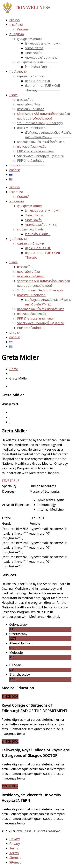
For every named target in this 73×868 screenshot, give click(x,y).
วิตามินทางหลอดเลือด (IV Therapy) (40, 123)
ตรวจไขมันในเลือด (28, 104)
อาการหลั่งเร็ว (33, 53)
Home (14, 369)
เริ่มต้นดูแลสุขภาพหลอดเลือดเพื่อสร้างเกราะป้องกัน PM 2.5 (48, 135)
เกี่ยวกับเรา (16, 25)
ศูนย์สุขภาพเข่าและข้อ (30, 62)
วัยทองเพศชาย (34, 48)
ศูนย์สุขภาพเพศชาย (29, 39)
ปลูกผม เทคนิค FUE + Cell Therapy (42, 88)
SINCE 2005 (10, 697)
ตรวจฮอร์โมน (25, 100)
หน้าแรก (15, 20)
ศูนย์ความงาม (18, 72)
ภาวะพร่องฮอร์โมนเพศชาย (41, 58)
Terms (14, 848)
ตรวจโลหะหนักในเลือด (31, 109)
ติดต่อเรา (15, 170)
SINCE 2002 (10, 742)
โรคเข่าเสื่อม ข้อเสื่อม (38, 67)
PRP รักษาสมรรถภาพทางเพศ (36, 151)
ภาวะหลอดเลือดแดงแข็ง (32, 147)
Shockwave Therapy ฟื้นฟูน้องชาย (41, 156)
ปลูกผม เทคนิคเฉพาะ (30, 76)
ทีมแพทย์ (23, 29)
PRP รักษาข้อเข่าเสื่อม (31, 161)
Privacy (15, 839)
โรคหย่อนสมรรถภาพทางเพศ (43, 44)
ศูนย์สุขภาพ (17, 34)
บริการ (13, 95)
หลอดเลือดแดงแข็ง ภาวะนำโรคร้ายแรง (41, 142)
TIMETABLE (10, 481)
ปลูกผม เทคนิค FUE (38, 81)
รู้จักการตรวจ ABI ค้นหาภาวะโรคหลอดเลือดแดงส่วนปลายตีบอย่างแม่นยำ (44, 116)
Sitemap (15, 858)
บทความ (15, 165)
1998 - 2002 (10, 786)
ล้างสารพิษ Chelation (31, 128)
